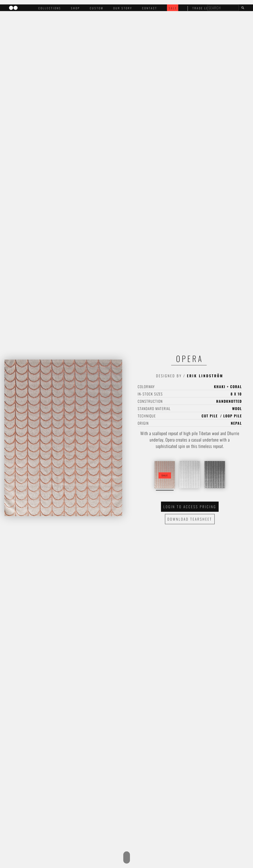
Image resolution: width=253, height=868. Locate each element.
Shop (76, 8)
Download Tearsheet (190, 519)
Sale (173, 8)
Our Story (123, 8)
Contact (150, 8)
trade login (204, 8)
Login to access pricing (190, 507)
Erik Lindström (205, 376)
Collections (50, 8)
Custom (97, 8)
